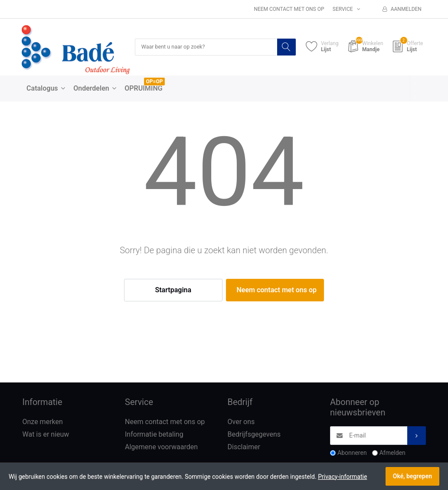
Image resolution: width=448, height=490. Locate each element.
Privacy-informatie (342, 477)
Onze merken (43, 423)
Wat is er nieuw (46, 435)
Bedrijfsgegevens (254, 435)
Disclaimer (244, 447)
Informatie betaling (154, 435)
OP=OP (155, 82)
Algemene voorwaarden (161, 447)
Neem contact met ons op (289, 9)
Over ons (241, 423)
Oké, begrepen (412, 476)
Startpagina (173, 291)
